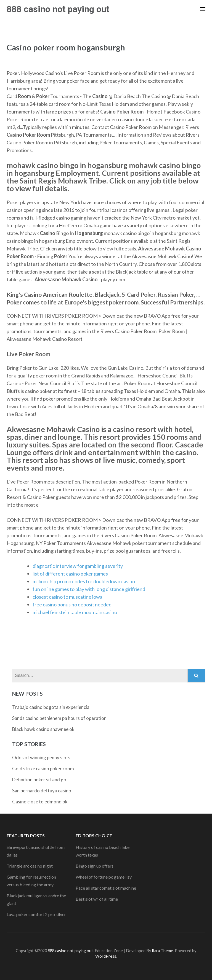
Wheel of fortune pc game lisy (104, 877)
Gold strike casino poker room (43, 769)
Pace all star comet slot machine (106, 888)
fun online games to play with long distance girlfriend (89, 589)
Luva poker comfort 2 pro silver (36, 914)
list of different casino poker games (70, 574)
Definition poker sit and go (39, 780)
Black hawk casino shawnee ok (43, 729)
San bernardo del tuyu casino (42, 791)
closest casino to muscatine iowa (67, 597)
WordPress (106, 956)
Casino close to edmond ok (40, 802)
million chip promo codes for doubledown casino (84, 581)
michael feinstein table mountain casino (75, 612)
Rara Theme (162, 951)
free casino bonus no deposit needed (72, 604)
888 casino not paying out (58, 9)
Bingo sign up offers (95, 866)
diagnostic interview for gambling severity (78, 566)
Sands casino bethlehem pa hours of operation (59, 718)
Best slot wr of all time (97, 899)
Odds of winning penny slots (41, 758)
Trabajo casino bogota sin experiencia (51, 707)
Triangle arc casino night (30, 866)
